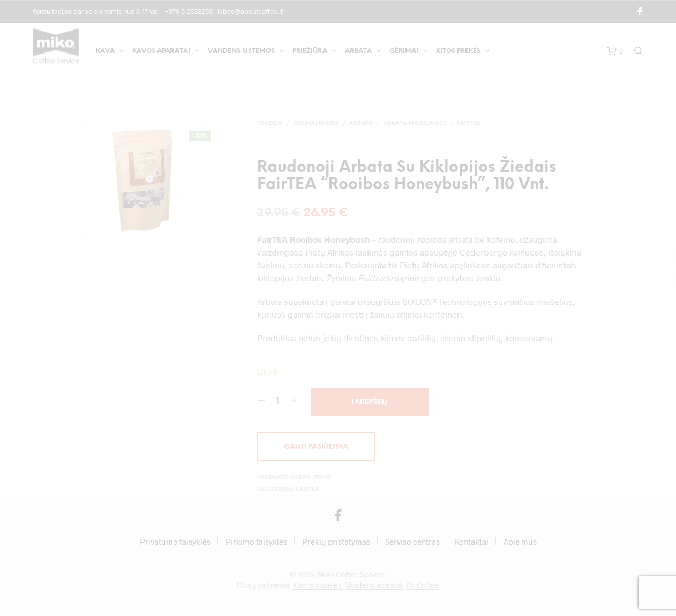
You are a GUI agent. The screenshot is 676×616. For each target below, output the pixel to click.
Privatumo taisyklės (175, 542)
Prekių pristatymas (336, 542)
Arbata (358, 53)
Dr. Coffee (423, 586)
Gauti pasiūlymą (316, 448)
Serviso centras (412, 542)
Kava (105, 53)
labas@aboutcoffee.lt (250, 11)
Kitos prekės (458, 53)
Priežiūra (310, 53)
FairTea (469, 123)
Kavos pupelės (317, 586)
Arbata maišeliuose (415, 123)
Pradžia (270, 123)
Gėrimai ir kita (316, 123)
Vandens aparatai (374, 586)
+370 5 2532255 (189, 11)
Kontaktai (472, 542)
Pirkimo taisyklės (256, 542)
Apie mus (520, 542)
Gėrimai (404, 53)
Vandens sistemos (241, 53)
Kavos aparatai (161, 53)
